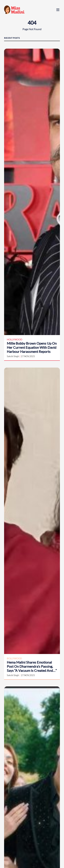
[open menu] (58, 10)
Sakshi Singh (13, 356)
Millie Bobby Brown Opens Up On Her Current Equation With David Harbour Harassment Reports (32, 347)
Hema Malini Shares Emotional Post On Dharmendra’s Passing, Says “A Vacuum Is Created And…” (32, 666)
